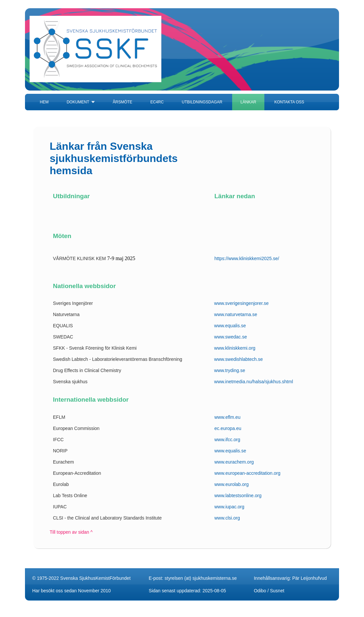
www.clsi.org (227, 518)
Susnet (277, 591)
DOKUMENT (81, 102)
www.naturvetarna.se (236, 314)
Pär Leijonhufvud (310, 578)
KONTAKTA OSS (289, 102)
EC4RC (157, 102)
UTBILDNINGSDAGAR (202, 102)
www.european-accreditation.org (247, 473)
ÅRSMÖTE (122, 102)
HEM (44, 102)
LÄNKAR (248, 102)
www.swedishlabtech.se (238, 359)
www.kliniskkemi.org (235, 348)
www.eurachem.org (234, 462)
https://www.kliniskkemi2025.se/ (247, 258)
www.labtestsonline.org (238, 496)
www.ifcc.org (227, 440)
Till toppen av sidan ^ (71, 532)
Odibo (260, 591)
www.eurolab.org (231, 484)
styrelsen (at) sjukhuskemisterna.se (201, 578)
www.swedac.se (231, 337)
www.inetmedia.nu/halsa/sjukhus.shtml (254, 382)
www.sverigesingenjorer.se (241, 303)
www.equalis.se (230, 326)
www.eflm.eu (227, 417)
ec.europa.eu (228, 428)
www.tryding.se (230, 370)
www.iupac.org (229, 507)
